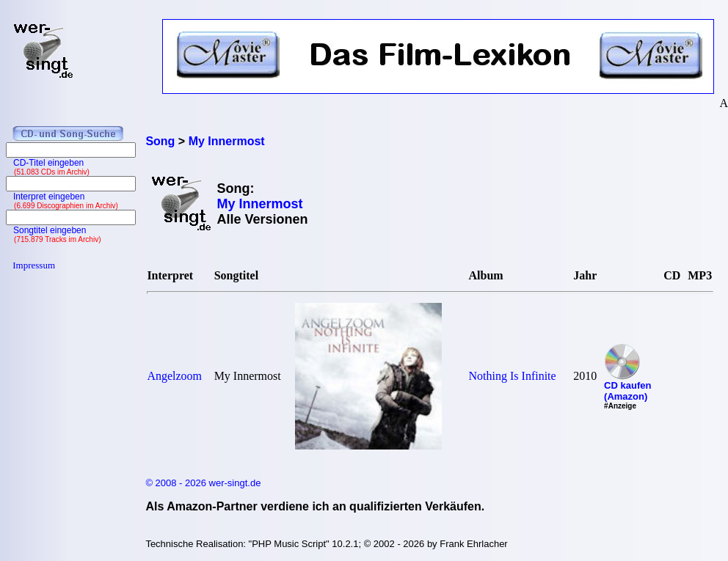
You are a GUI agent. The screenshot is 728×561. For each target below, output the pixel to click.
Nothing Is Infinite (513, 376)
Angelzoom (174, 376)
